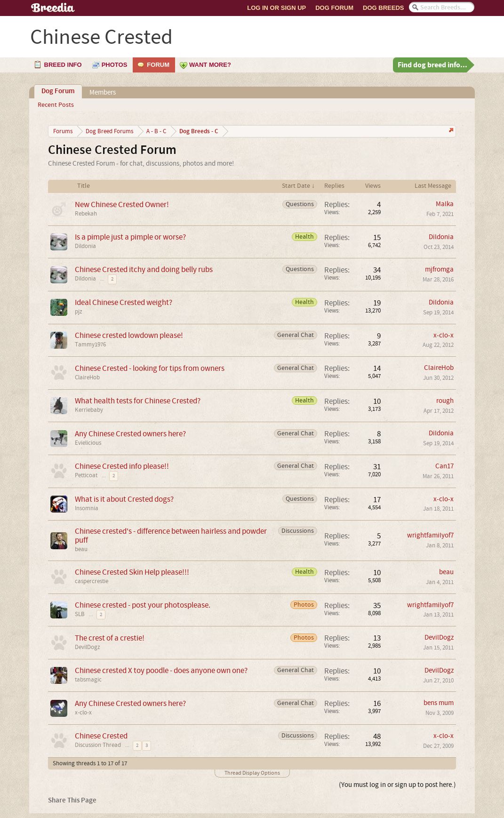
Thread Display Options (252, 773)
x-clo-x (444, 335)
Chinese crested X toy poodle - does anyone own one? (161, 670)
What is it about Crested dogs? (124, 499)
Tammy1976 (90, 345)
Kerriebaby (89, 410)
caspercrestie (92, 581)
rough (445, 401)
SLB (80, 614)
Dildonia (85, 246)
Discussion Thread (98, 745)
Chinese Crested (101, 736)
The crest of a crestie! (110, 638)
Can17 (444, 466)
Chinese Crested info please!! (122, 466)
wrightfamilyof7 (430, 535)
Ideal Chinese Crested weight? (124, 302)
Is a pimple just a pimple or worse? (130, 237)
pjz (79, 312)
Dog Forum (334, 8)
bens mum (439, 703)
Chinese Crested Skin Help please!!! (132, 572)
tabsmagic (88, 680)
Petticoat (86, 475)
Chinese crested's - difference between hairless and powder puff (171, 536)
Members (103, 92)
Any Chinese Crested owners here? (130, 434)
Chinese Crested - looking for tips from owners (150, 368)
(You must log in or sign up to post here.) (397, 785)
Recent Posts (56, 105)
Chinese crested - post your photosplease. (143, 605)
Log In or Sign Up (276, 8)
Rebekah (86, 214)
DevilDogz (88, 647)
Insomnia (87, 508)
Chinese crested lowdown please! (129, 335)
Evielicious (88, 443)
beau (81, 549)
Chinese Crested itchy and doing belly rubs (144, 269)
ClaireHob (87, 377)
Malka (445, 204)
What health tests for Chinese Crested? (138, 401)
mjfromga (439, 269)
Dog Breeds (383, 8)
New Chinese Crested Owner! (122, 204)
